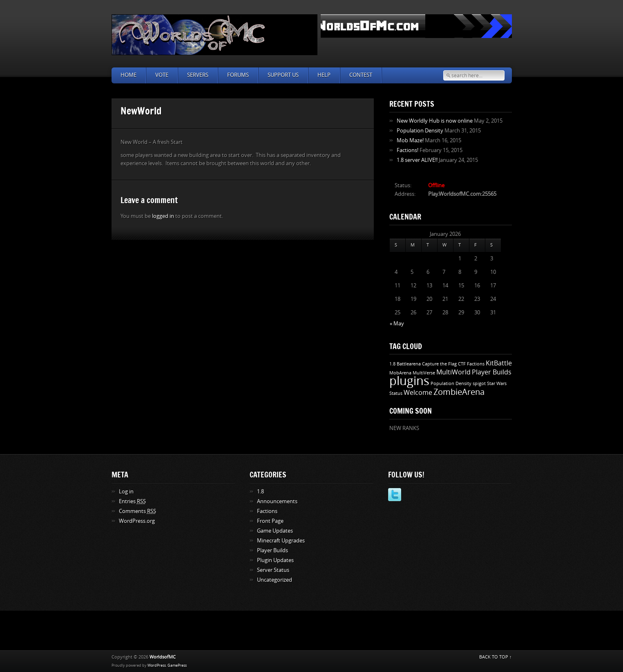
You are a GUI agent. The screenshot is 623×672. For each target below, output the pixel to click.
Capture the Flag (439, 364)
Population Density (420, 131)
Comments (137, 511)
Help (324, 75)
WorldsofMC (163, 657)
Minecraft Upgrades (281, 541)
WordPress (157, 665)
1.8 (392, 364)
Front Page (270, 521)
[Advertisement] (312, 629)
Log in (126, 492)
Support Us (283, 75)
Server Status (273, 570)
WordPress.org (137, 521)
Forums (238, 75)
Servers (198, 75)
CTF (462, 364)
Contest (361, 75)
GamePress (177, 665)
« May (397, 324)
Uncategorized (275, 580)
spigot (479, 384)
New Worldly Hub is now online (435, 121)
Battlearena (409, 364)
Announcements (277, 501)
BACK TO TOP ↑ (496, 657)
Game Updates (275, 531)
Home (128, 75)
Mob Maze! (410, 140)
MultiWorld (453, 372)
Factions (476, 364)
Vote (162, 75)
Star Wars (497, 384)
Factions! (408, 150)
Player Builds (492, 372)
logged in (163, 216)
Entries (132, 501)
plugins (409, 381)
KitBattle (499, 363)
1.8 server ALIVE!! (417, 160)
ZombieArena (459, 392)
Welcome (418, 393)
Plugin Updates (275, 560)
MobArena (400, 373)
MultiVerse (424, 373)
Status (396, 393)
